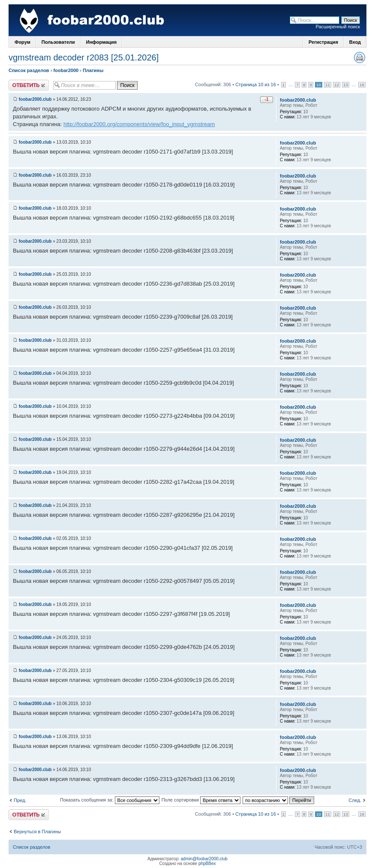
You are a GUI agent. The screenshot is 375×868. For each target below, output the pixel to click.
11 (328, 85)
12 (337, 85)
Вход (355, 42)
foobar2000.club (35, 99)
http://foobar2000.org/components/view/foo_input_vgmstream (139, 124)
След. (355, 800)
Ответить (29, 85)
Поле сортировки (201, 800)
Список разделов (29, 70)
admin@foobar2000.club (204, 859)
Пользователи (58, 42)
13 (346, 85)
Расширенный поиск (338, 27)
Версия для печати (360, 57)
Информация (101, 42)
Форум (22, 42)
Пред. (20, 800)
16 (362, 85)
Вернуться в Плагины (37, 832)
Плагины (93, 70)
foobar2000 (66, 70)
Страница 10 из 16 (256, 84)
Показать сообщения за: (110, 800)
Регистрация (323, 42)
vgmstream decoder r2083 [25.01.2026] (84, 57)
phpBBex (207, 863)
